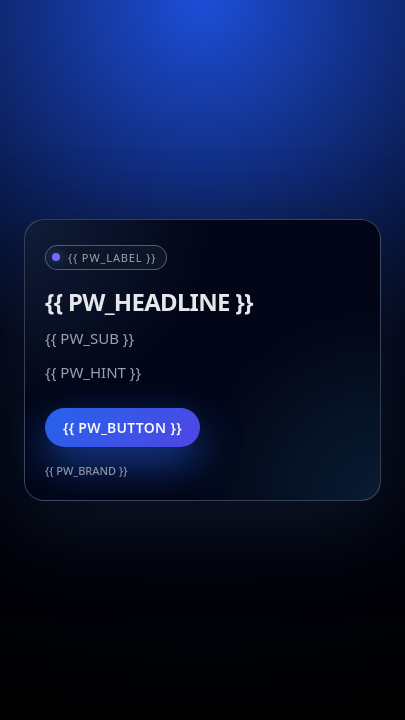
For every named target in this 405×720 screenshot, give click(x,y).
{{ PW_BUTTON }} (122, 427)
